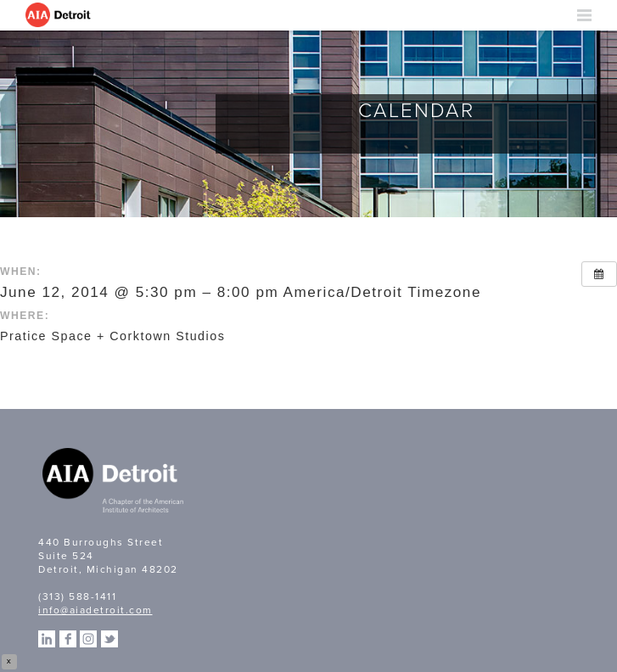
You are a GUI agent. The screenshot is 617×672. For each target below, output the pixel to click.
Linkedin (47, 639)
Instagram (88, 639)
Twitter (109, 639)
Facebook (68, 639)
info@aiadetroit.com (95, 610)
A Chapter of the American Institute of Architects (115, 483)
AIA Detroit (59, 15)
